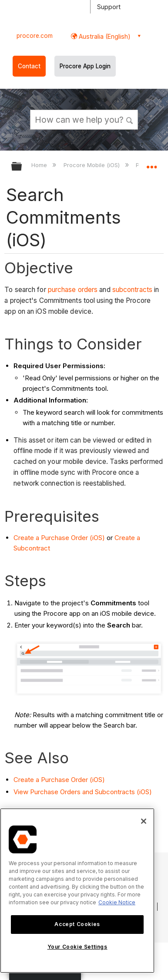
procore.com (35, 36)
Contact (29, 66)
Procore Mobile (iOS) (92, 165)
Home (40, 165)
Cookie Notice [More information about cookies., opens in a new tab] (117, 902)
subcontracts (132, 290)
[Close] (144, 821)
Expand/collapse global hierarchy (22, 167)
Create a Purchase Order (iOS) (59, 538)
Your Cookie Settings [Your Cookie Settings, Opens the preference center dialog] (77, 947)
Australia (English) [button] (104, 36)
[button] (130, 119)
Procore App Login (85, 66)
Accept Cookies (77, 924)
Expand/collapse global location (151, 164)
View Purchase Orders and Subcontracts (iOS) (83, 792)
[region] (77, 891)
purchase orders (73, 290)
